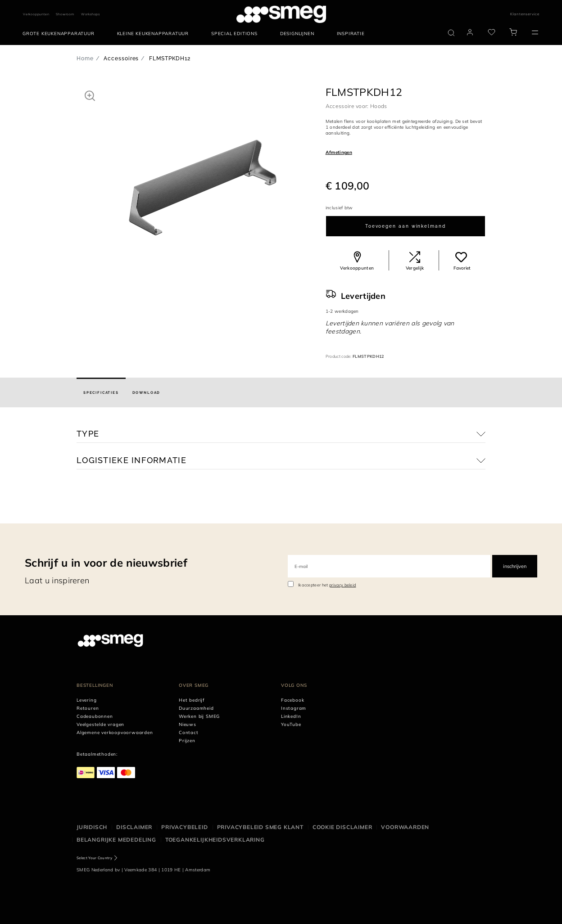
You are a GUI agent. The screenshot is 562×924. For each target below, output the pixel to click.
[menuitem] (61, 34)
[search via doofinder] (451, 33)
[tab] (101, 392)
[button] (90, 95)
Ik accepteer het (327, 585)
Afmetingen (339, 152)
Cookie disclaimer (342, 827)
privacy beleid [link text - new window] (342, 585)
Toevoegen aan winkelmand (406, 226)
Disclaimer (134, 827)
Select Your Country (94, 858)
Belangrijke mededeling (116, 840)
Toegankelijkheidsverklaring (215, 840)
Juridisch (92, 827)
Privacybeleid (184, 827)
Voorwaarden (405, 827)
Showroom (65, 14)
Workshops (91, 14)
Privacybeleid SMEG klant (260, 827)
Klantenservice (525, 14)
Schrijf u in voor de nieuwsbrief (106, 563)
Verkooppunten (36, 14)
